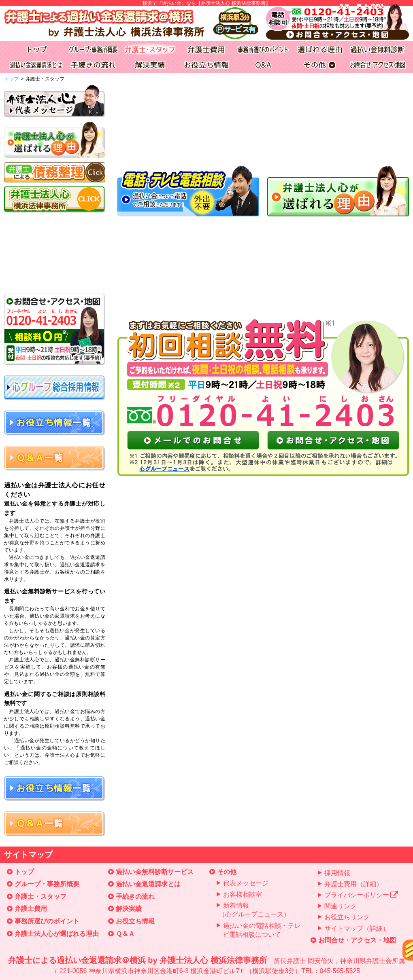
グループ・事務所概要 (47, 884)
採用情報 (337, 873)
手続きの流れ (135, 896)
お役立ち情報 (135, 921)
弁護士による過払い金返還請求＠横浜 (206, 966)
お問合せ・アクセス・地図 (357, 940)
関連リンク (341, 906)
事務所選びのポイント (47, 921)
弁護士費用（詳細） (353, 884)
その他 (227, 872)
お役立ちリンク (347, 917)
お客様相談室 (243, 894)
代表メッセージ (246, 883)
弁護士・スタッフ (40, 896)
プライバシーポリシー (361, 895)
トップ (11, 79)
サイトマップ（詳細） (357, 928)
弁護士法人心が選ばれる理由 (57, 934)
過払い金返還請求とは (148, 884)
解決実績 (129, 909)
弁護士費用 (31, 909)
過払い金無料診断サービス (155, 872)
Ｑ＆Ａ (125, 934)
